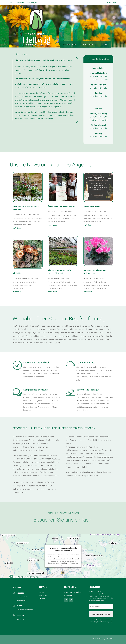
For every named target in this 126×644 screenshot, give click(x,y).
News (37, 214)
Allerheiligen (18, 273)
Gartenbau (88, 44)
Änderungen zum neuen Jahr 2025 (62, 206)
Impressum (43, 598)
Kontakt (104, 44)
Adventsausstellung (92, 206)
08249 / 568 (111, 2)
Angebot (61, 278)
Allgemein (31, 214)
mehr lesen (17, 228)
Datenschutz (43, 595)
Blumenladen (70, 44)
